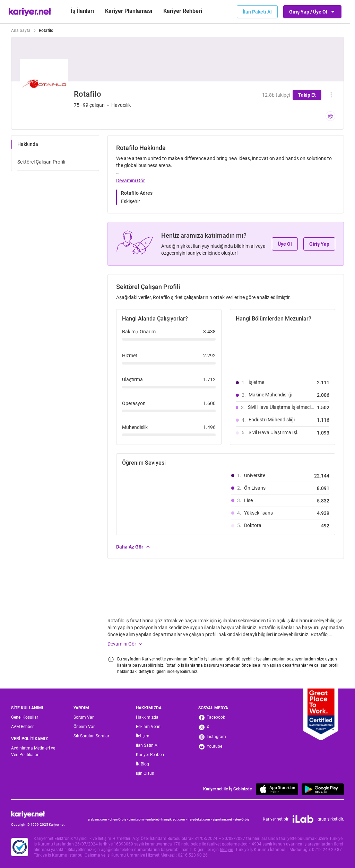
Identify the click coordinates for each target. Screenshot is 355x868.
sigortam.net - (223, 819)
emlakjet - (154, 819)
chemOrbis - (119, 819)
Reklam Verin (148, 727)
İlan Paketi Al (257, 12)
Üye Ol (285, 244)
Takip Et (307, 95)
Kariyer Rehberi (150, 755)
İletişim (143, 736)
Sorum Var (84, 717)
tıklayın (227, 850)
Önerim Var (84, 727)
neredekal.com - (200, 819)
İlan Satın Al (147, 745)
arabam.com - (99, 819)
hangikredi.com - (174, 819)
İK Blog (142, 764)
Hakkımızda (147, 717)
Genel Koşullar (25, 717)
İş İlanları (82, 11)
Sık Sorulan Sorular (91, 736)
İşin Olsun (145, 773)
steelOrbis (242, 819)
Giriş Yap (319, 244)
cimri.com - (137, 819)
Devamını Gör (131, 181)
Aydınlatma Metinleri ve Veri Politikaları (33, 751)
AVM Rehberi (23, 727)
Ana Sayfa (21, 30)
